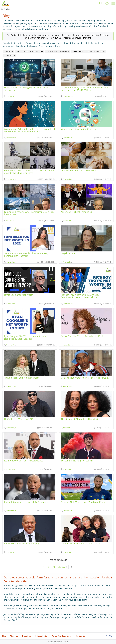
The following (59, 567)
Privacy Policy (42, 636)
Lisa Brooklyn (67, 96)
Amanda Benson (11, 96)
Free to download (58, 560)
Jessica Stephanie (11, 262)
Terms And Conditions (62, 636)
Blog (4, 636)
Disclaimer (27, 636)
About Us (14, 636)
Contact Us (80, 636)
